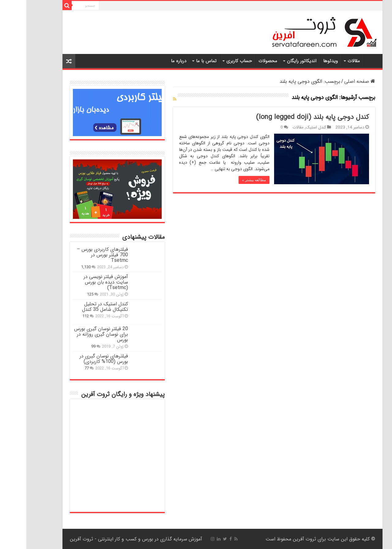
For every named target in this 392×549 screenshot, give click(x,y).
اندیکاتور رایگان (275, 61)
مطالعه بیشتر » (228, 180)
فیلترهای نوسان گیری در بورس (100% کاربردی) (77, 359)
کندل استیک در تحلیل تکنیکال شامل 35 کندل (79, 307)
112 (59, 316)
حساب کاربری (213, 61)
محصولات (241, 61)
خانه (345, 60)
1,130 (60, 267)
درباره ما (152, 61)
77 (60, 368)
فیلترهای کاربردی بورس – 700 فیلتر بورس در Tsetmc (76, 255)
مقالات (327, 61)
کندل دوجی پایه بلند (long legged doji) (286, 117)
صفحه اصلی (333, 81)
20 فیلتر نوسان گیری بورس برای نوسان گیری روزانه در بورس (75, 334)
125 (64, 295)
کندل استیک (290, 127)
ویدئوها (304, 61)
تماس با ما (180, 61)
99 (67, 347)
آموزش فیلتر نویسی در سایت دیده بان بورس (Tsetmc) (79, 282)
